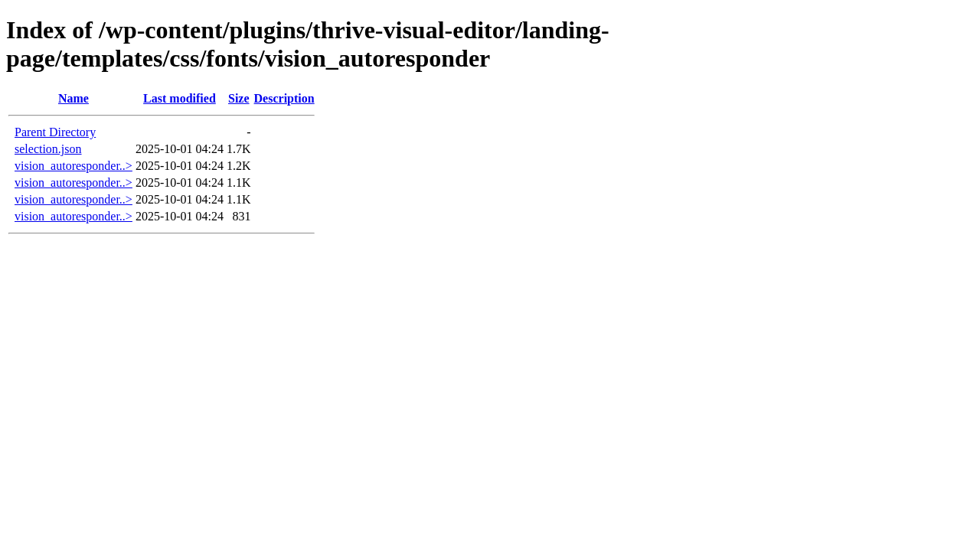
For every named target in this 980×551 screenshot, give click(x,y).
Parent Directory (55, 132)
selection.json (48, 149)
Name (73, 98)
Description (284, 98)
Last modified (180, 98)
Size (239, 98)
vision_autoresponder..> (73, 166)
